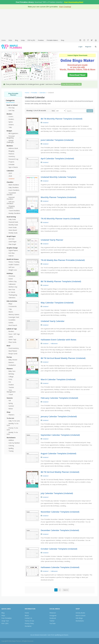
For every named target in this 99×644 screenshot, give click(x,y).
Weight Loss (13, 270)
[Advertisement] (49, 24)
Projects (11, 162)
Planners (10, 369)
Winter (11, 409)
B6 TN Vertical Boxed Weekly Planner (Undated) (63, 358)
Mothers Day (13, 287)
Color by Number (14, 443)
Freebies (41, 40)
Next (66, 590)
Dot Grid (11, 239)
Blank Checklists (14, 185)
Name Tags (12, 339)
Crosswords (13, 306)
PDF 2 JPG (5, 623)
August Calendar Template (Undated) (58, 453)
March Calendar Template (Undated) (58, 379)
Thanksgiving (13, 295)
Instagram (53, 615)
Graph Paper (11, 236)
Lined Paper (13, 242)
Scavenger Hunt (14, 317)
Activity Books (80, 613)
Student (11, 385)
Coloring (11, 446)
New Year (12, 289)
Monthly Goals (13, 225)
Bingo (10, 304)
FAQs (10, 40)
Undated (11, 179)
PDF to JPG (31, 40)
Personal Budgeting (11, 137)
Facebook (53, 618)
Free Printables (7, 618)
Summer (11, 406)
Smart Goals (13, 227)
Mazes (11, 312)
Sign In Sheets (13, 167)
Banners (11, 362)
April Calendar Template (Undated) (57, 159)
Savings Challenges (10, 141)
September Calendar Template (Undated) (60, 435)
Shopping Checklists (11, 207)
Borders (11, 331)
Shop (63, 40)
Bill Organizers (13, 133)
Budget (9, 131)
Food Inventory (14, 348)
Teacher (11, 387)
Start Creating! (65, 7)
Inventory (12, 156)
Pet (10, 382)
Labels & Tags (12, 329)
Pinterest (53, 613)
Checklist (10, 182)
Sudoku (11, 323)
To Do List (10, 418)
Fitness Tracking (14, 262)
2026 (10, 176)
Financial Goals (13, 222)
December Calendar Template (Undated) (60, 530)
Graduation (12, 365)
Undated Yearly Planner (52, 240)
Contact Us (28, 618)
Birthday (11, 374)
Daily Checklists (14, 187)
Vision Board (13, 230)
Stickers (11, 125)
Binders (9, 114)
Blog (16, 40)
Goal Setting (11, 217)
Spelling (11, 448)
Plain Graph (12, 244)
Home (4, 40)
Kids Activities (12, 301)
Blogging (11, 151)
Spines (11, 122)
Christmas (12, 276)
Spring (11, 403)
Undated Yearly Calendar (53, 321)
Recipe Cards (13, 354)
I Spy (10, 309)
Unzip (23, 40)
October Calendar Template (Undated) (59, 549)
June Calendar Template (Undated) (57, 140)
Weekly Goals (13, 233)
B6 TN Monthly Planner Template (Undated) (61, 119)
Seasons (10, 398)
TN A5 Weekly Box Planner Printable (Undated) (63, 260)
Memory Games (14, 314)
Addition (11, 440)
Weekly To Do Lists (12, 433)
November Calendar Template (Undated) (60, 512)
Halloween (12, 284)
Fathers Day (13, 281)
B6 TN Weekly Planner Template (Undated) (61, 281)
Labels (11, 337)
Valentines (12, 298)
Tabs (10, 127)
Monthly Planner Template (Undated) (58, 197)
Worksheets (11, 438)
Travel (11, 394)
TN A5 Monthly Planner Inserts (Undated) (60, 219)
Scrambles (12, 320)
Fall (10, 401)
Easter (11, 279)
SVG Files (12, 253)
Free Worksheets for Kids (71, 84)
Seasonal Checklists (11, 198)
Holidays (10, 273)
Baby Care (12, 371)
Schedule (11, 164)
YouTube (52, 623)
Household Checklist (11, 194)
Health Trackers (14, 265)
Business (10, 146)
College (11, 377)
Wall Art (11, 256)
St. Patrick (12, 292)
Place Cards (12, 342)
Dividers (11, 119)
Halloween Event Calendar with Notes (58, 340)
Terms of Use (29, 621)
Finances (11, 154)
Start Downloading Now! (74, 2)
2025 (10, 173)
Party (10, 379)
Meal (8, 346)
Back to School (12, 105)
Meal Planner (13, 351)
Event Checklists (14, 190)
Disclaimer (28, 626)
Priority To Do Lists (12, 429)
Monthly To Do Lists (13, 424)
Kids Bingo (79, 618)
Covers (11, 116)
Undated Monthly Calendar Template (58, 177)
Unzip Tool (5, 621)
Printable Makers (52, 40)
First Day (12, 108)
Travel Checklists (14, 211)
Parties (9, 357)
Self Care (11, 267)
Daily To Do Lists (14, 421)
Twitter (52, 621)
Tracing (11, 451)
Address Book (13, 148)
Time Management (11, 391)
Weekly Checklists (14, 213)
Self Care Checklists (11, 203)
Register (88, 47)
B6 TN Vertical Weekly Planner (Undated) (60, 472)
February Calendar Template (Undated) (59, 398)
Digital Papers (13, 250)
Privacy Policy (29, 623)
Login (80, 47)
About (27, 615)
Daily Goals (12, 219)
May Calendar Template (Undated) (57, 303)
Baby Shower (13, 360)
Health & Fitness (13, 259)
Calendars (10, 171)
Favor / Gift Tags (14, 334)
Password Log (13, 159)
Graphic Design (12, 248)
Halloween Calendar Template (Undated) (60, 567)
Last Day (11, 110)
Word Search (13, 325)
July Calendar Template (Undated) (57, 493)
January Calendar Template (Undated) (59, 416)
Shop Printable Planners (13, 94)
